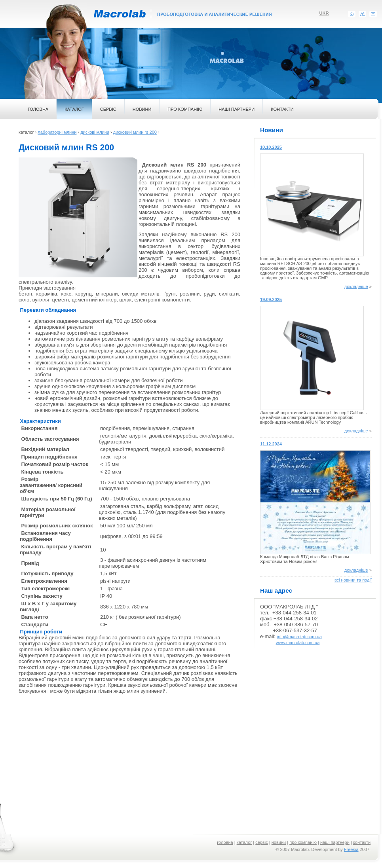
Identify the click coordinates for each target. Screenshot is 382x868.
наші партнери (335, 842)
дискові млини (95, 132)
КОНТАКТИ (282, 109)
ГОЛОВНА (38, 109)
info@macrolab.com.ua (299, 637)
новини (279, 842)
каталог (244, 842)
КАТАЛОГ (74, 109)
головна (225, 842)
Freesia (351, 849)
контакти (362, 842)
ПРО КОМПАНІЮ (185, 109)
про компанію (303, 842)
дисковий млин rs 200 (135, 132)
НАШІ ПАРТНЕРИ (237, 109)
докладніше (356, 286)
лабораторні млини (57, 132)
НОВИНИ (142, 109)
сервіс (262, 842)
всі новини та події (353, 580)
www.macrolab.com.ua (298, 642)
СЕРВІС (108, 109)
